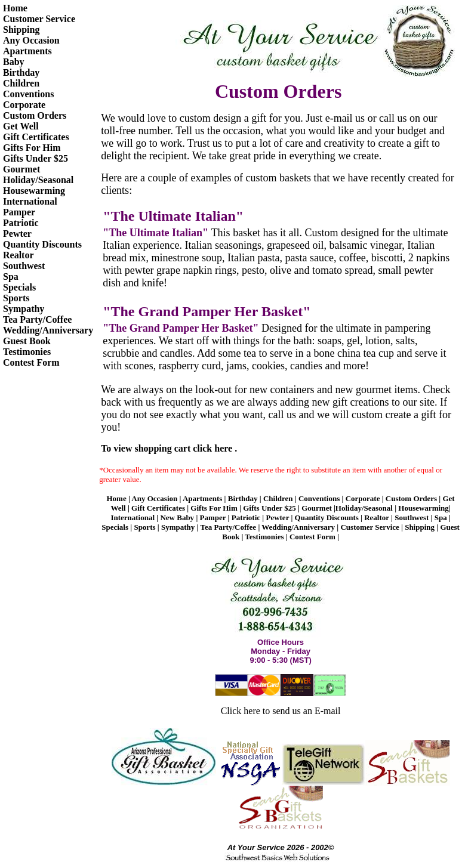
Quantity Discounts (42, 244)
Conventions (28, 94)
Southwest (24, 266)
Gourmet (21, 169)
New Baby (177, 518)
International (30, 201)
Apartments (27, 51)
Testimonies (27, 352)
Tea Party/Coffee (37, 319)
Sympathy (24, 309)
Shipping (21, 30)
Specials (19, 287)
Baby (14, 62)
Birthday (21, 72)
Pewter (17, 234)
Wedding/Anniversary (48, 330)
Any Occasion (31, 40)
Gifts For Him (32, 148)
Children (21, 83)
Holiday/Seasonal (38, 180)
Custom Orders (35, 115)
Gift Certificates (36, 137)
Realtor (19, 255)
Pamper (19, 212)
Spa (11, 277)
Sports (16, 298)
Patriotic (21, 223)
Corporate (24, 105)
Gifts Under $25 (36, 158)
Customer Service (39, 19)
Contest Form (31, 362)
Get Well (21, 126)
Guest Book (27, 341)
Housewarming (34, 191)
